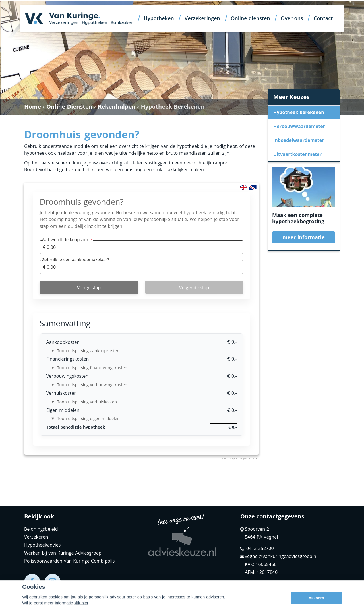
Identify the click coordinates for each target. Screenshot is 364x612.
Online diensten (250, 18)
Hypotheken (159, 18)
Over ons (292, 18)
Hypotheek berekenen (299, 112)
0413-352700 (257, 548)
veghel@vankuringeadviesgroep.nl (279, 556)
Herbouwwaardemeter (299, 126)
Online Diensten (69, 107)
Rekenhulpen (117, 107)
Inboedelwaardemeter (299, 140)
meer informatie (304, 237)
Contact (323, 18)
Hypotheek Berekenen (173, 107)
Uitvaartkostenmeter (297, 154)
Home (33, 107)
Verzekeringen (202, 18)
